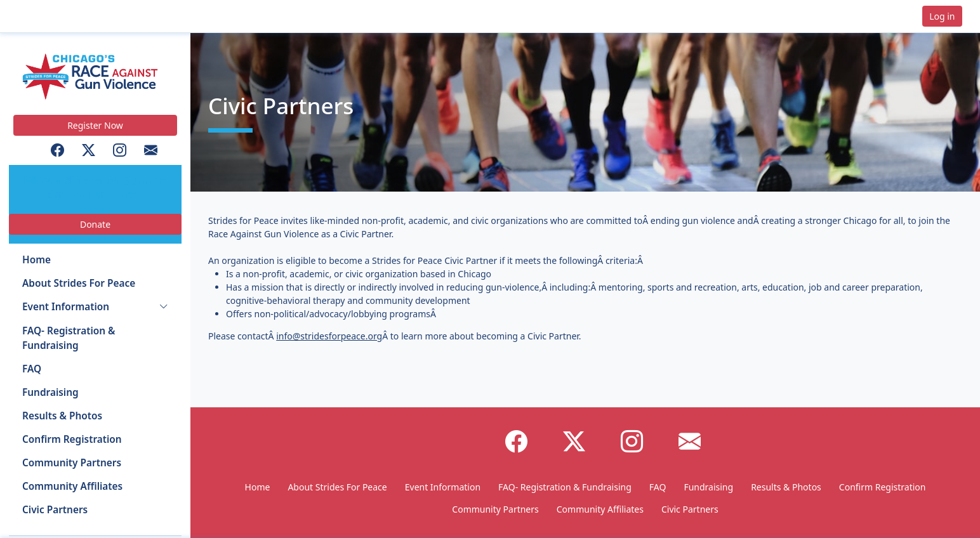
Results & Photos (62, 416)
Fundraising (50, 392)
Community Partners (72, 463)
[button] (51, 16)
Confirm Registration (72, 439)
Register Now (95, 125)
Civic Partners (55, 510)
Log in (942, 16)
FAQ (32, 369)
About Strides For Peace (79, 283)
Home (36, 260)
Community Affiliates (72, 486)
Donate (95, 224)
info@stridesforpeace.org (329, 336)
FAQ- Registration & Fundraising (69, 338)
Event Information (66, 307)
